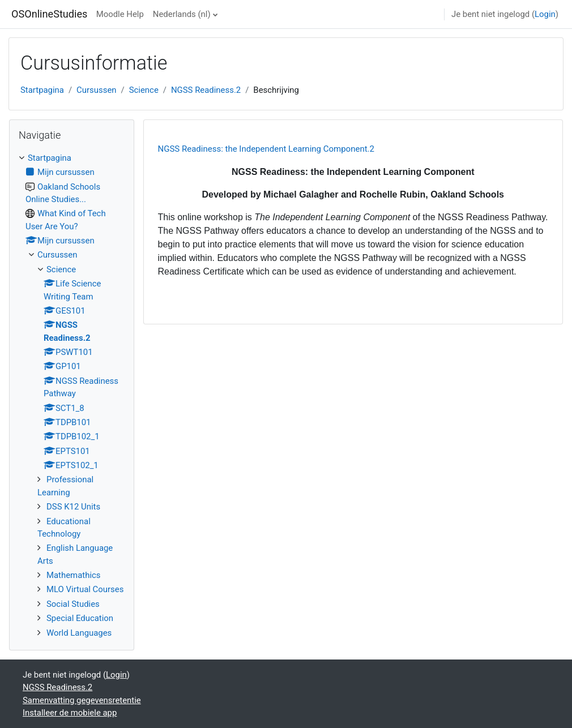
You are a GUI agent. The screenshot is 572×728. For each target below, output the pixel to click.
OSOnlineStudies (49, 14)
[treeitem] (72, 395)
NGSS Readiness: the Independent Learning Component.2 (266, 149)
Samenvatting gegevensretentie (82, 700)
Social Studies (73, 604)
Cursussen (96, 90)
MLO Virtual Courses (85, 589)
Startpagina (42, 90)
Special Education (80, 618)
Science (144, 90)
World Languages (79, 633)
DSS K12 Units (73, 507)
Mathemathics (74, 575)
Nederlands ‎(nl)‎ (182, 14)
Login (545, 14)
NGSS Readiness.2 (206, 90)
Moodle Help (120, 14)
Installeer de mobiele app (70, 713)
